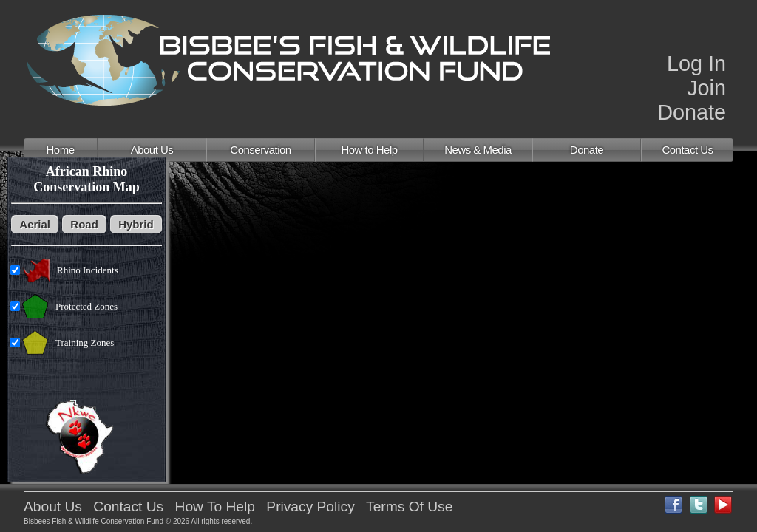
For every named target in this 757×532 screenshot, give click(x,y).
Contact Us (687, 150)
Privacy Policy (310, 507)
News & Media (478, 150)
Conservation (260, 150)
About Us (152, 150)
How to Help (369, 150)
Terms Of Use (409, 507)
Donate (692, 112)
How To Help (215, 507)
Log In (696, 64)
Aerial (35, 224)
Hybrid (136, 224)
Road (84, 224)
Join (706, 88)
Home (60, 150)
